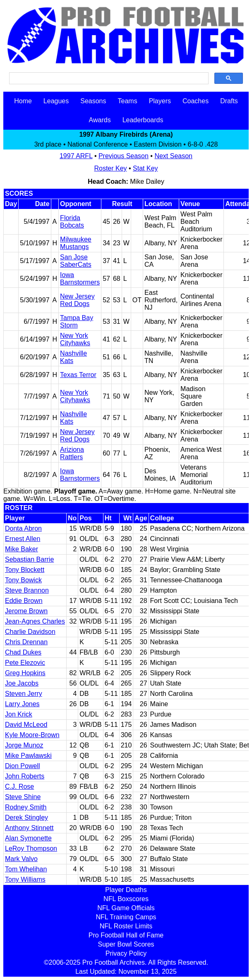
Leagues (56, 101)
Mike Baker (22, 549)
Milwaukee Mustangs (76, 243)
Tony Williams (25, 879)
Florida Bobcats (72, 222)
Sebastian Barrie (29, 559)
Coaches (196, 101)
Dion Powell (22, 766)
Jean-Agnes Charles (35, 621)
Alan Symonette (28, 838)
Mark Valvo (21, 859)
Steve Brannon (27, 590)
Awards (100, 120)
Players (160, 101)
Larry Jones (22, 704)
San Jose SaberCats (76, 261)
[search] (108, 78)
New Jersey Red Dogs (77, 300)
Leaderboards (143, 120)
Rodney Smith (26, 807)
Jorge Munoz (24, 745)
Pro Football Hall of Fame (126, 935)
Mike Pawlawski (28, 756)
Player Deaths (126, 890)
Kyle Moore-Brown (32, 735)
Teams (128, 101)
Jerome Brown (26, 611)
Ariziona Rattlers (72, 453)
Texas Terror (78, 375)
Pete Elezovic (25, 663)
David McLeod (26, 725)
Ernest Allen (23, 539)
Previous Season (124, 156)
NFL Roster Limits (126, 926)
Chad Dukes (23, 652)
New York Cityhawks (75, 339)
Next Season (173, 156)
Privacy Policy (126, 953)
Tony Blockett (25, 570)
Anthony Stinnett (29, 828)
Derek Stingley (26, 817)
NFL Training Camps (126, 917)
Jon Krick (19, 714)
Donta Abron (23, 528)
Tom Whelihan (26, 869)
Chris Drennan (26, 642)
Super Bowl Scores (126, 944)
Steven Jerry (24, 694)
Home (23, 101)
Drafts (229, 101)
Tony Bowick (23, 580)
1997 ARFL (76, 156)
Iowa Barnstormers (80, 279)
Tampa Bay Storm (77, 322)
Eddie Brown (24, 601)
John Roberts (25, 776)
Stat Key (145, 168)
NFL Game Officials (126, 908)
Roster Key (110, 168)
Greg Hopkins (25, 673)
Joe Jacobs (22, 683)
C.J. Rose (19, 787)
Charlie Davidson (30, 632)
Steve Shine (23, 797)
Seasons (93, 101)
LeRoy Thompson (31, 848)
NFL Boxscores (126, 899)
